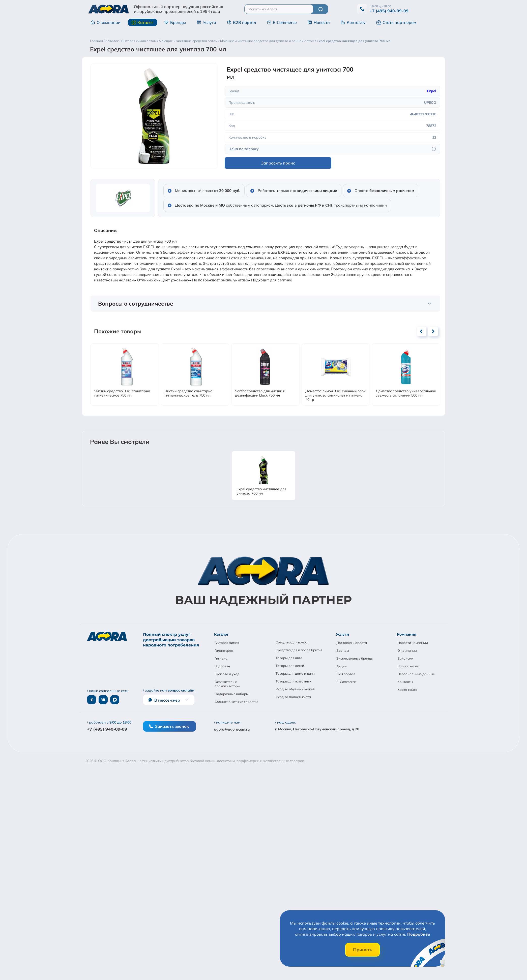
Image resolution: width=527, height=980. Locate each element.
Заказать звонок (169, 726)
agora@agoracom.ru (232, 729)
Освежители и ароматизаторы (227, 684)
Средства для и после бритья (299, 650)
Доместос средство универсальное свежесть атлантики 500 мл (406, 393)
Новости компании (413, 643)
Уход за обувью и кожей (295, 689)
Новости (319, 22)
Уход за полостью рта (293, 697)
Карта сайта (407, 690)
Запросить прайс (278, 163)
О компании (106, 22)
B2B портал (241, 22)
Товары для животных (294, 681)
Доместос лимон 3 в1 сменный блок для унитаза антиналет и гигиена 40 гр (335, 395)
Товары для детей (290, 666)
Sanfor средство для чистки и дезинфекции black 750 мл (260, 393)
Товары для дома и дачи (295, 673)
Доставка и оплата (352, 643)
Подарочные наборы (232, 694)
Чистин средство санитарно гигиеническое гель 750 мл (188, 393)
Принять (363, 950)
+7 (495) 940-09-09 (389, 11)
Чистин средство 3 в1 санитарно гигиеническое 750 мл (122, 393)
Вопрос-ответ (408, 666)
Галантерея (224, 650)
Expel (432, 91)
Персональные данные (416, 674)
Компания (407, 634)
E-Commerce (282, 22)
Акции (342, 666)
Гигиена (221, 658)
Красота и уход (227, 674)
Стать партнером (396, 22)
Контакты (353, 22)
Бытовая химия (227, 643)
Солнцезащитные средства (237, 702)
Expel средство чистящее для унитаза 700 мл (261, 491)
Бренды (175, 22)
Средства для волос (292, 642)
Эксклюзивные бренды (355, 658)
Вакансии (405, 658)
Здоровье (222, 666)
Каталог (142, 22)
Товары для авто (289, 658)
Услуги (206, 22)
